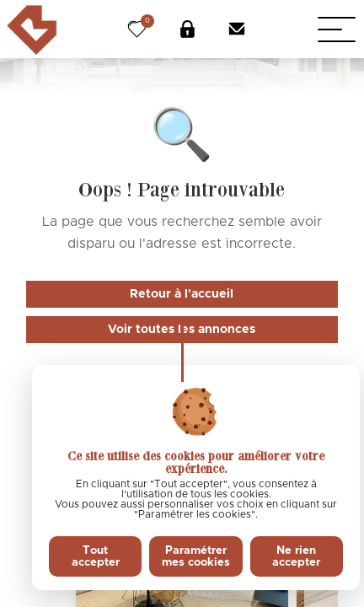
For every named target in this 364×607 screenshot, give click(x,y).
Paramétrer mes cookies (196, 556)
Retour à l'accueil (182, 294)
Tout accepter (96, 556)
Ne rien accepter (296, 556)
